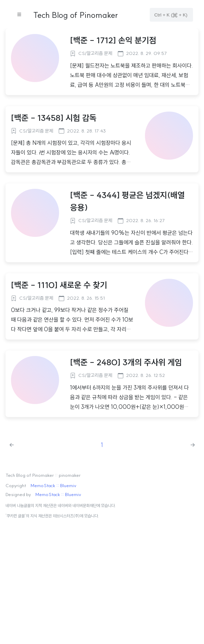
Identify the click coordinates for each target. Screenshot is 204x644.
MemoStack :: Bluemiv (53, 486)
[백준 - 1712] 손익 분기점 (113, 40)
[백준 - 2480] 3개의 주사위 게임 (126, 362)
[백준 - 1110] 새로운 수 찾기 (59, 285)
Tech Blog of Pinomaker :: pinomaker (43, 475)
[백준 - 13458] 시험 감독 (54, 118)
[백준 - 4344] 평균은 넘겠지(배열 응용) (127, 201)
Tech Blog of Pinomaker (76, 15)
